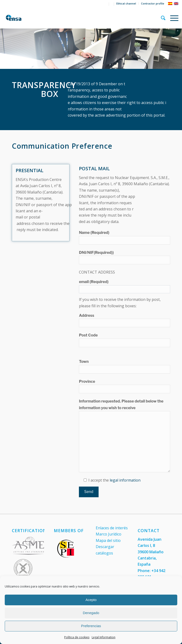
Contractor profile (153, 3)
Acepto (91, 600)
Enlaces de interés (112, 528)
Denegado (91, 613)
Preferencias (91, 626)
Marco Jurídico (109, 534)
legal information (125, 480)
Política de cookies (77, 637)
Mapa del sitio (108, 540)
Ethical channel (126, 3)
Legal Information (104, 637)
